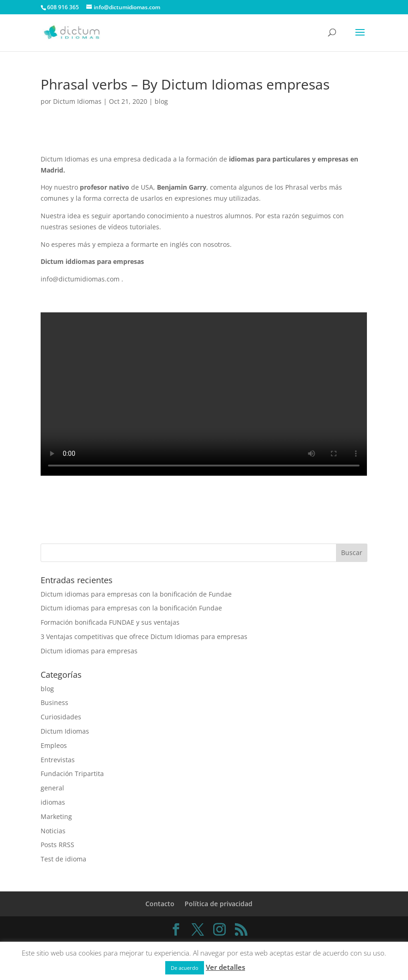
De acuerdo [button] (185, 968)
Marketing (56, 816)
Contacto (160, 904)
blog (161, 101)
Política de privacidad (219, 904)
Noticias (53, 831)
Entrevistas (58, 760)
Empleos (54, 745)
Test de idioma (63, 859)
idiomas (53, 802)
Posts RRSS (57, 845)
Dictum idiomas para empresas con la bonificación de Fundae (136, 594)
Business (54, 702)
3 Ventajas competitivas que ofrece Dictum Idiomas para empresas (144, 636)
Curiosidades (61, 717)
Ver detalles (225, 967)
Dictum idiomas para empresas (89, 651)
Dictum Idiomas (77, 101)
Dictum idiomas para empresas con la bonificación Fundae (131, 608)
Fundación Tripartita (72, 774)
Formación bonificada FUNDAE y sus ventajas (110, 622)
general (52, 788)
